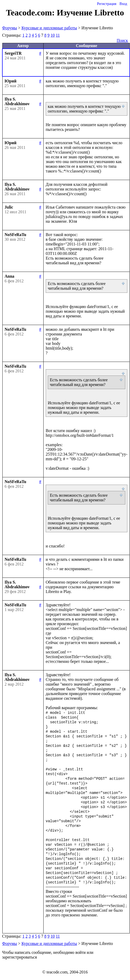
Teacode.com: (31, 13)
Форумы (10, 28)
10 (53, 35)
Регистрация (107, 4)
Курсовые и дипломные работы (49, 28)
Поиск (122, 40)
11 (58, 35)
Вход (123, 4)
